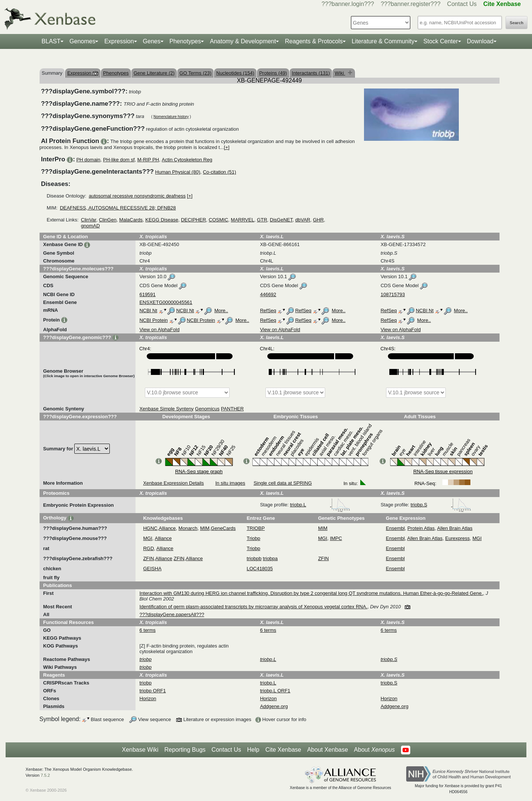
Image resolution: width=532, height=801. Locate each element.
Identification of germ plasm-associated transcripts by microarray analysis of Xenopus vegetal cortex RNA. (253, 607)
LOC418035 (260, 569)
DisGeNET (281, 220)
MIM (205, 528)
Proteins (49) (273, 73)
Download (480, 41)
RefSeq (268, 311)
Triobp (253, 538)
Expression (119, 41)
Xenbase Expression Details (173, 483)
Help (253, 750)
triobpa (270, 558)
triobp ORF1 (153, 691)
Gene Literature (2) (154, 73)
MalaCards (131, 220)
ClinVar (89, 220)
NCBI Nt (148, 311)
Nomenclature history (171, 117)
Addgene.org (274, 706)
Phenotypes (185, 41)
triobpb (254, 558)
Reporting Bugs (185, 750)
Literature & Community (383, 41)
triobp (145, 683)
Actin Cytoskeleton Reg (187, 160)
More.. (221, 311)
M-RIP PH (148, 160)
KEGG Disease (162, 220)
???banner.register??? (411, 4)
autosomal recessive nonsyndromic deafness (137, 196)
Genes (152, 41)
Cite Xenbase (283, 750)
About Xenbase (328, 750)
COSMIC (218, 220)
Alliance (167, 528)
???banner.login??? (348, 4)
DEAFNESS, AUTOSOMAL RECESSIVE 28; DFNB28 (118, 208)
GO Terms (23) (196, 73)
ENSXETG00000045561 (166, 302)
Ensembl (396, 528)
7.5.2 (45, 775)
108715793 (393, 294)
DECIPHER (194, 220)
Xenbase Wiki (140, 750)
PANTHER (232, 409)
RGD (148, 548)
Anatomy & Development (243, 41)
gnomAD (91, 226)
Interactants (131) (311, 73)
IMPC (336, 538)
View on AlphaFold (159, 330)
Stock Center (441, 41)
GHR (318, 220)
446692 (268, 294)
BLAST (51, 41)
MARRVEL (242, 220)
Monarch (188, 528)
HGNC (150, 528)
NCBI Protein (153, 320)
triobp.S (441, 505)
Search (517, 23)
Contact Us (462, 4)
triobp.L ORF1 (275, 691)
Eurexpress (458, 538)
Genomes (82, 41)
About (374, 750)
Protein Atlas (421, 528)
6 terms (147, 630)
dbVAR (303, 220)
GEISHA (152, 569)
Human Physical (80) (178, 172)
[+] (227, 147)
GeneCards (223, 528)
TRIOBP (256, 528)
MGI (148, 538)
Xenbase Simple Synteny (166, 409)
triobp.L (320, 505)
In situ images (230, 483)
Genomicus (207, 409)
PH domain (88, 160)
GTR (262, 220)
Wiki (340, 73)
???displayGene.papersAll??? (172, 614)
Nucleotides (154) (235, 73)
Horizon (148, 698)
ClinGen (108, 220)
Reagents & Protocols (314, 41)
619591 (147, 294)
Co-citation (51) (219, 172)
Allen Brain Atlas (455, 528)
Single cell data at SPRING (283, 483)
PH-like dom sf (119, 160)
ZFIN (148, 558)
